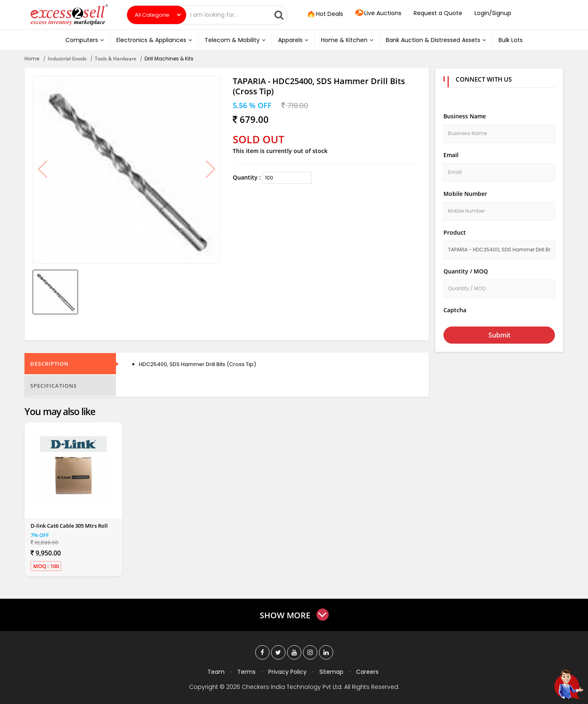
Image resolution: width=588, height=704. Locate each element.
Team (216, 672)
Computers (85, 40)
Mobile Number (465, 194)
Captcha (455, 310)
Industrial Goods (67, 59)
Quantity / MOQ (466, 271)
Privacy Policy (287, 672)
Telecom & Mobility (235, 40)
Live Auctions (378, 13)
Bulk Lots (511, 40)
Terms (246, 672)
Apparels (293, 40)
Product (455, 232)
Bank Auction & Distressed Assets (436, 40)
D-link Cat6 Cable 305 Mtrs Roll (69, 526)
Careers (367, 672)
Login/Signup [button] (493, 13)
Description (49, 364)
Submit (499, 335)
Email (451, 155)
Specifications (53, 386)
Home (32, 59)
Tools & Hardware (116, 59)
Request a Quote (438, 13)
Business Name (465, 116)
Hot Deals (325, 14)
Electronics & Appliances (154, 40)
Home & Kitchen (347, 40)
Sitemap (331, 672)
